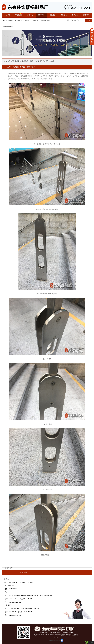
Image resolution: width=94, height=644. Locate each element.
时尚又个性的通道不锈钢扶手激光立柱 (42, 61)
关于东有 (75, 15)
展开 (92, 37)
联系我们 (86, 15)
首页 (12, 61)
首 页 (8, 15)
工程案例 (41, 15)
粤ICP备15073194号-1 (55, 640)
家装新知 (64, 15)
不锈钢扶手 (27, 21)
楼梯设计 (53, 15)
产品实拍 (30, 15)
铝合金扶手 (36, 21)
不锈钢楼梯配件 (8, 27)
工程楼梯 (25, 61)
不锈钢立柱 (19, 15)
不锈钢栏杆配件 (46, 21)
